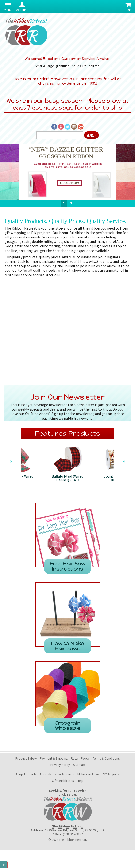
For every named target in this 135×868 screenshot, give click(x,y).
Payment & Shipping (54, 758)
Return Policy (80, 758)
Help (80, 781)
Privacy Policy (60, 765)
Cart (129, 10)
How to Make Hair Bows (67, 646)
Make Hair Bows (89, 774)
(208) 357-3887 (73, 834)
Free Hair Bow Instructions (67, 566)
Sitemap (79, 765)
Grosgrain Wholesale (67, 725)
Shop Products (26, 774)
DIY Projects (111, 774)
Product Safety (26, 758)
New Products (65, 774)
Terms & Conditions (106, 758)
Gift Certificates (63, 781)
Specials (46, 774)
